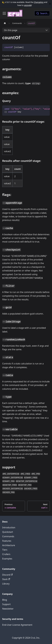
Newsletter (8, 609)
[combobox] (42, 13)
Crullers (6, 554)
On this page (11, 30)
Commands (8, 536)
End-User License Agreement (17, 625)
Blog (5, 600)
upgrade (28, 5)
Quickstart (8, 532)
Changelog (39, 2)
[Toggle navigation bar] (4, 13)
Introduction (9, 527)
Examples (7, 559)
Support (6, 604)
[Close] (50, 4)
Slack (6, 579)
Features (7, 541)
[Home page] (5, 23)
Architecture (9, 545)
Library (6, 584)
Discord (7, 575)
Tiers (5, 550)
